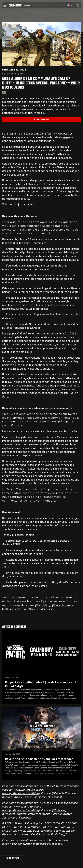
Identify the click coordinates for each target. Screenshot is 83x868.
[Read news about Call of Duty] (27, 5)
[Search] (77, 5)
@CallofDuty (43, 605)
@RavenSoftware (62, 605)
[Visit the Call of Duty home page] (15, 5)
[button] (5, 5)
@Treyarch (47, 609)
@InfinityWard (27, 609)
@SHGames (9, 609)
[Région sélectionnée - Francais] (69, 5)
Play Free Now (41, 119)
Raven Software (66, 378)
